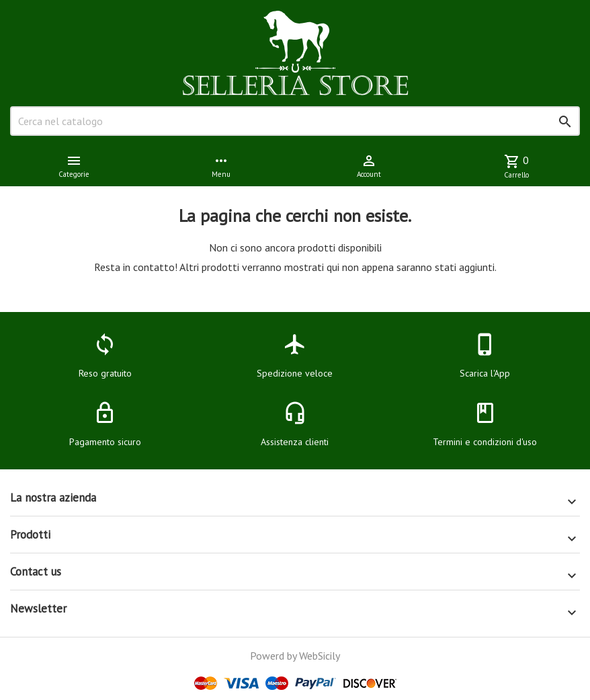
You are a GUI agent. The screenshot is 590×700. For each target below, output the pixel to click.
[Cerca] (295, 121)
